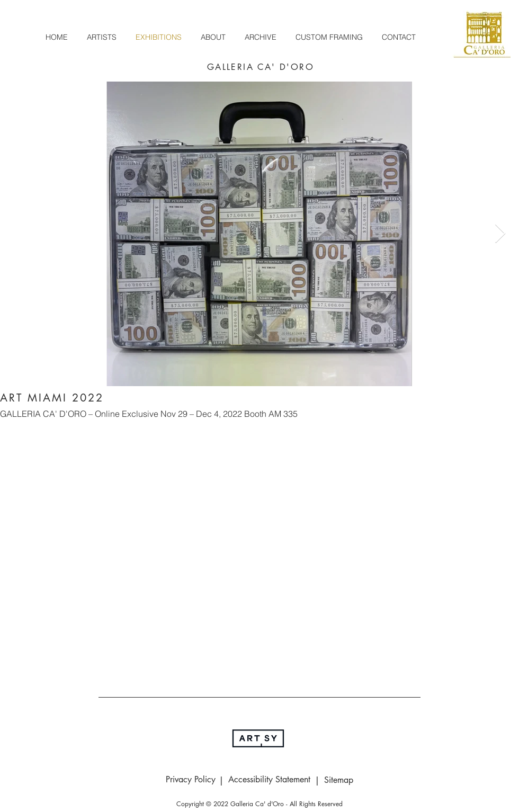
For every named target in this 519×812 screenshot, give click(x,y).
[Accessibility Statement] (269, 780)
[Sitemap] (338, 780)
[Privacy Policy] (190, 780)
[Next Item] (500, 234)
